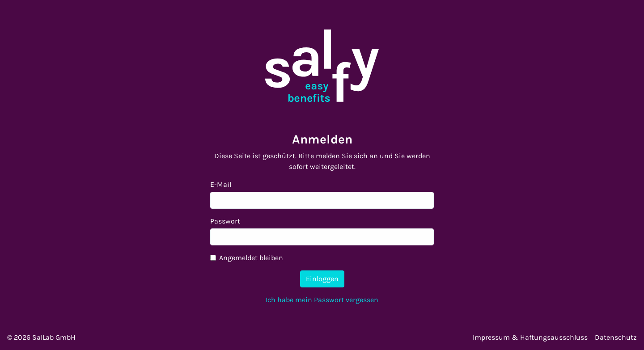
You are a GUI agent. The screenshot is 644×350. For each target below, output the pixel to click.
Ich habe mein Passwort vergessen (322, 300)
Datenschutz (616, 337)
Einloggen (322, 279)
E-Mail (221, 184)
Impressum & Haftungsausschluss (530, 337)
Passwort (225, 221)
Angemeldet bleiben (251, 258)
